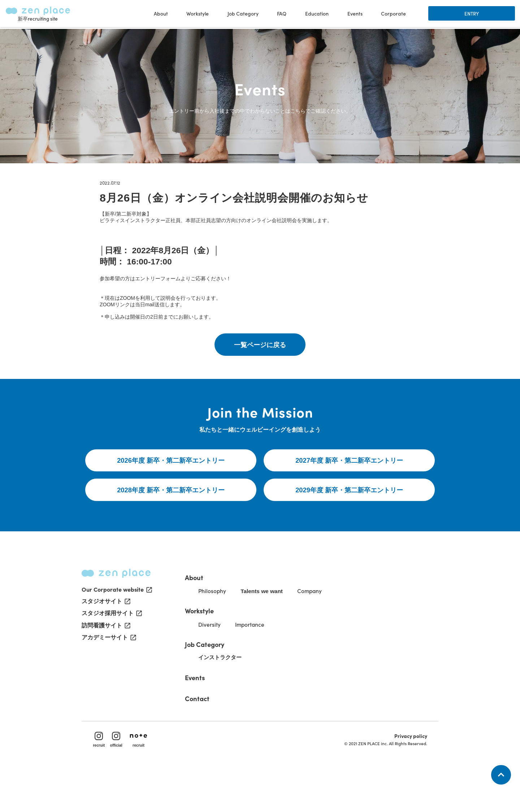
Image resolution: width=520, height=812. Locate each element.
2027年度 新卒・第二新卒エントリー (349, 491)
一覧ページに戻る (260, 365)
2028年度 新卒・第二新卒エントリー (171, 521)
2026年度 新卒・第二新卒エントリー (171, 491)
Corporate (393, 14)
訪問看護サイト (105, 665)
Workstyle (210, 645)
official (120, 778)
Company (326, 626)
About (204, 612)
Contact (207, 733)
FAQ (281, 14)
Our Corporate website (116, 629)
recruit (102, 778)
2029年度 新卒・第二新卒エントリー (349, 521)
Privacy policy (408, 774)
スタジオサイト (105, 641)
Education (316, 14)
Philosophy (223, 626)
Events (354, 14)
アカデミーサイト (108, 678)
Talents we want (275, 627)
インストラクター (232, 693)
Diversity (220, 660)
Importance (263, 660)
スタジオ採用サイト (111, 653)
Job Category (215, 679)
